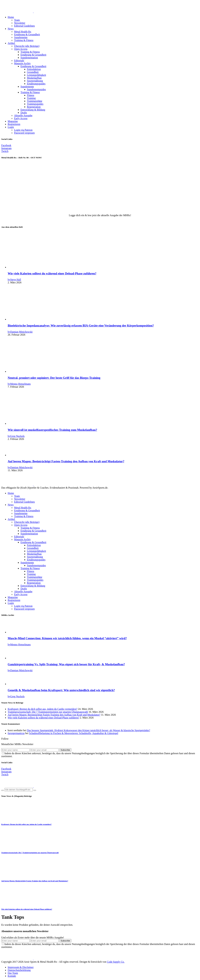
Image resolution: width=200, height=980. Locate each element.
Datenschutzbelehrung (19, 970)
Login (11, 127)
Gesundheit (33, 72)
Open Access (21, 49)
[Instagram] (6, 148)
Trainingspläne (35, 101)
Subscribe (65, 750)
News (11, 29)
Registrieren (14, 124)
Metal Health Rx (23, 32)
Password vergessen (24, 133)
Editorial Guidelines (24, 26)
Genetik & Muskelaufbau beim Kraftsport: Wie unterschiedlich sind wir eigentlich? (61, 690)
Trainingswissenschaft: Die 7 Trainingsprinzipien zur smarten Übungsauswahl (48, 712)
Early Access (21, 118)
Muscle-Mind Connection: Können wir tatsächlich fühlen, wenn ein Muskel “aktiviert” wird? (67, 638)
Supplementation (29, 58)
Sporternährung (35, 81)
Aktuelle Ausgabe (23, 115)
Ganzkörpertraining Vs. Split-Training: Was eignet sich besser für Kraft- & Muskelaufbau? (66, 664)
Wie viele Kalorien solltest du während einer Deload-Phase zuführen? (52, 273)
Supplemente (21, 37)
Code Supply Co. (116, 962)
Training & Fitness (24, 40)
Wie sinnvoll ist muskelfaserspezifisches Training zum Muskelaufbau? (52, 430)
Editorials (19, 61)
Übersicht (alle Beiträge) (27, 46)
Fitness (31, 95)
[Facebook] (6, 145)
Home (11, 17)
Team (17, 20)
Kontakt (12, 976)
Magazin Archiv (22, 63)
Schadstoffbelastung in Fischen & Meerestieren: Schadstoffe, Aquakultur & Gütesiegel (74, 733)
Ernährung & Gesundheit (27, 34)
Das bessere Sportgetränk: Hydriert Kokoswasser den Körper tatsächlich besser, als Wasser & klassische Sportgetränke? (88, 730)
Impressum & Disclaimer (21, 967)
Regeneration (34, 107)
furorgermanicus (16, 733)
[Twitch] (5, 151)
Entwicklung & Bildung (33, 110)
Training (31, 98)
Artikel (11, 43)
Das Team (13, 973)
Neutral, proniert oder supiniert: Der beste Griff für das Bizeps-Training (54, 378)
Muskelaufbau (34, 78)
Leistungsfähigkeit (36, 75)
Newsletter (20, 23)
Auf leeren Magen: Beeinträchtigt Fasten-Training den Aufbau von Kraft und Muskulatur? (66, 461)
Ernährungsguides (36, 84)
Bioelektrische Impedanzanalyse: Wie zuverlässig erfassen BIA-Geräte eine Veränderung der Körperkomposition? (81, 326)
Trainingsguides (35, 104)
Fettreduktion (34, 69)
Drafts (24, 113)
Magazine (13, 121)
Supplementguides (36, 89)
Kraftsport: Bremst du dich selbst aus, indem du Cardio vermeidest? (43, 709)
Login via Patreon (23, 130)
